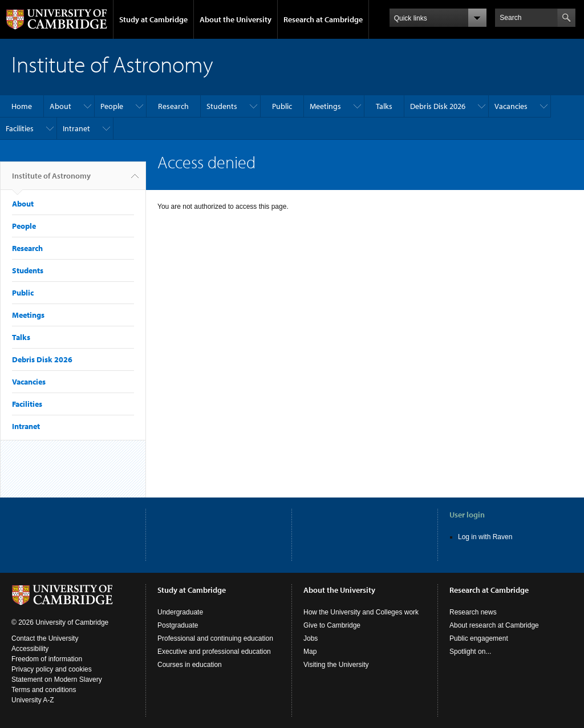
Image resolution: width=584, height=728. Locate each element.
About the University (236, 19)
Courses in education (190, 665)
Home (22, 106)
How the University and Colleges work (361, 612)
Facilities (20, 128)
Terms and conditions (44, 690)
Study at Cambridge (153, 19)
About (60, 106)
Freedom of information (47, 659)
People (112, 106)
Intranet (76, 128)
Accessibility (30, 649)
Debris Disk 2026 (438, 106)
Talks (384, 106)
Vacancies (511, 106)
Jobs (311, 638)
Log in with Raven (485, 537)
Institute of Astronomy (51, 180)
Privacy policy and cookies (52, 669)
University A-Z (33, 700)
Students (222, 106)
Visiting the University (336, 665)
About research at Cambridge (494, 625)
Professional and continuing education (215, 638)
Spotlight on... (470, 652)
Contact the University (45, 638)
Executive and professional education (214, 652)
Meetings (325, 106)
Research (173, 106)
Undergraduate (180, 612)
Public (282, 106)
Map (310, 652)
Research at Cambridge (323, 19)
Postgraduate (178, 625)
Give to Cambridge (332, 625)
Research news (473, 612)
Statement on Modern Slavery (57, 680)
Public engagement (479, 638)
